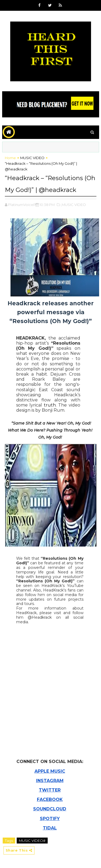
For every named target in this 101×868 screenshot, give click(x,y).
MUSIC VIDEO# (32, 841)
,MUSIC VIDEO (73, 205)
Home (10, 158)
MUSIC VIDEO (32, 158)
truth (50, 405)
